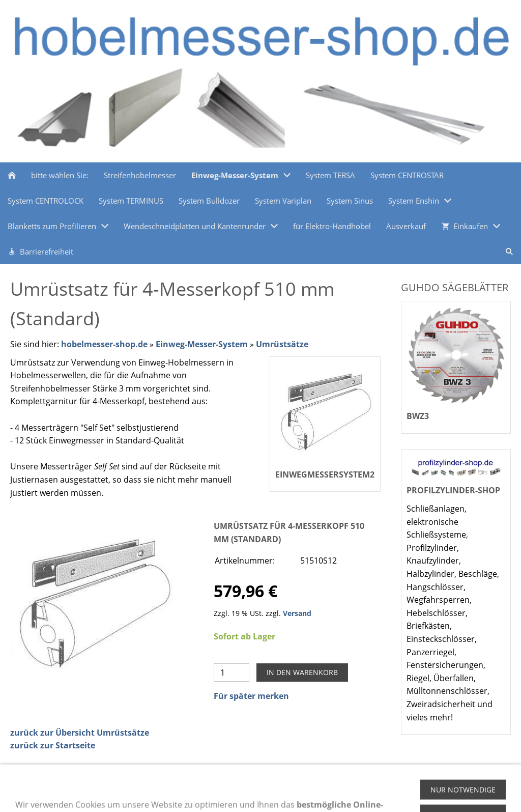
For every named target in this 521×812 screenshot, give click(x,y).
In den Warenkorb (302, 672)
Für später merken (251, 696)
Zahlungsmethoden (44, 794)
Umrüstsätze (282, 344)
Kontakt (258, 794)
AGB (173, 794)
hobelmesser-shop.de (104, 344)
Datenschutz (212, 794)
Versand (297, 613)
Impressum (135, 794)
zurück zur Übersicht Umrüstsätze (80, 733)
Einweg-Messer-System (202, 344)
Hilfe (97, 794)
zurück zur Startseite (53, 745)
